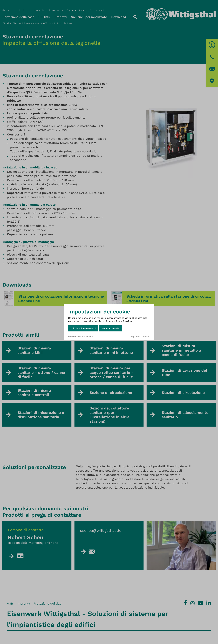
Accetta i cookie (110, 328)
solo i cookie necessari (83, 328)
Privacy (146, 337)
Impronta (135, 337)
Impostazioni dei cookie (80, 337)
